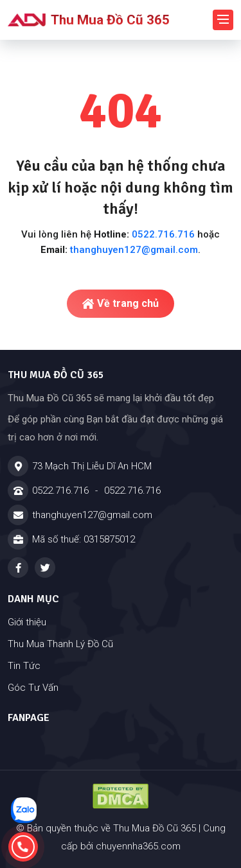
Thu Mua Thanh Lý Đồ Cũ (60, 644)
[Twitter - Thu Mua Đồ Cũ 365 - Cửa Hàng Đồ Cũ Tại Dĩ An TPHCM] (45, 568)
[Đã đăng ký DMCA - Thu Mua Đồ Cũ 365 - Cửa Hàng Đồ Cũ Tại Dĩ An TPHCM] (121, 796)
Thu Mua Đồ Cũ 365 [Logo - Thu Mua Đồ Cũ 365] (89, 20)
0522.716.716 (163, 234)
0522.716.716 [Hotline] (60, 490)
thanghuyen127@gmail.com (134, 250)
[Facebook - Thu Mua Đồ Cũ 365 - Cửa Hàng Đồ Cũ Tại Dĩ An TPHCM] (18, 568)
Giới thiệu (27, 622)
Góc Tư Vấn (33, 688)
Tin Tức (24, 666)
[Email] (121, 515)
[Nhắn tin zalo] (24, 810)
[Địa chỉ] (121, 466)
